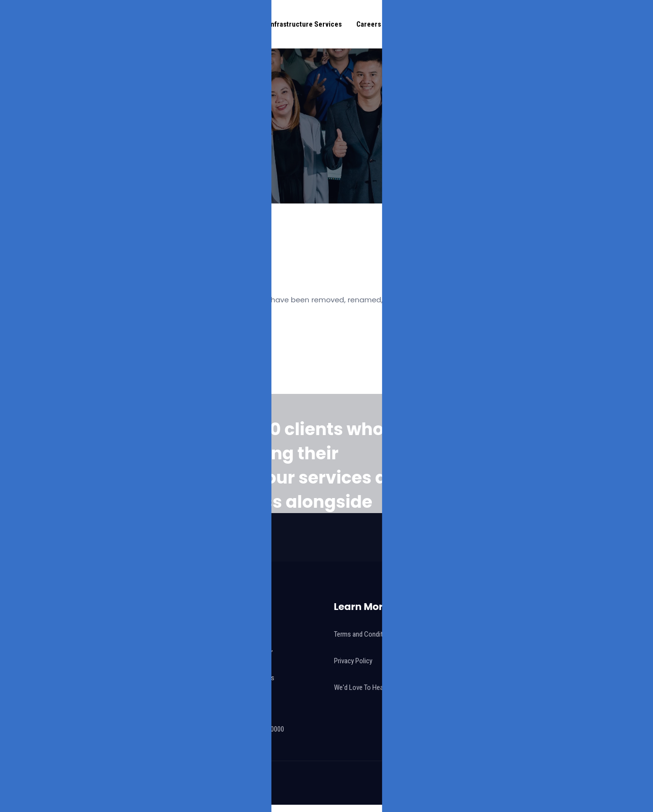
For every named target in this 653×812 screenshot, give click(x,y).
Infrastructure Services (305, 24)
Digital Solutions (229, 24)
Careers (369, 24)
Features (409, 24)
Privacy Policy (353, 661)
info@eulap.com (219, 700)
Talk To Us (543, 477)
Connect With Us (599, 24)
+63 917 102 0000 (260, 729)
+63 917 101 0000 (239, 715)
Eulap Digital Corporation (198, 783)
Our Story (174, 24)
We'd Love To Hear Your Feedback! (382, 687)
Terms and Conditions (365, 634)
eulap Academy (471, 24)
